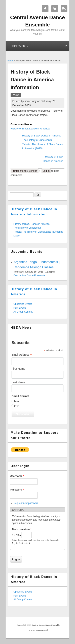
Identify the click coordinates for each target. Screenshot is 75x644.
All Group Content (23, 312)
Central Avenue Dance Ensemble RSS (64, 9)
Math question (22, 529)
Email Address (22, 355)
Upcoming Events (23, 304)
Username (17, 476)
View (17, 95)
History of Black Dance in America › (53, 161)
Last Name (18, 382)
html (17, 401)
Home (10, 61)
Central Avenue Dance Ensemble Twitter (55, 9)
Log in (46, 171)
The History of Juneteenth (37, 140)
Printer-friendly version (25, 171)
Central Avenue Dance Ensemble (46, 625)
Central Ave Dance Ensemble (29, 276)
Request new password (26, 503)
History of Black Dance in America (30, 129)
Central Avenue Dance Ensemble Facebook (45, 9)
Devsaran (42, 630)
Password (17, 490)
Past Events (20, 308)
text (16, 406)
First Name (18, 369)
